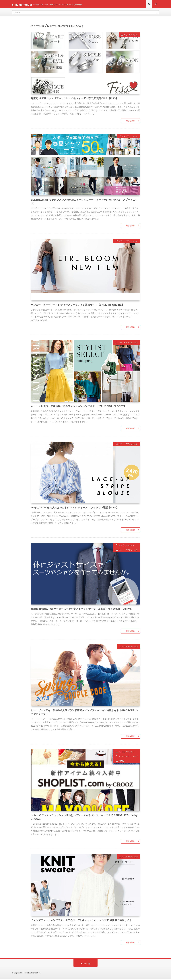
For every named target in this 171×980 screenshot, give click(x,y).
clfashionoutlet (34, 974)
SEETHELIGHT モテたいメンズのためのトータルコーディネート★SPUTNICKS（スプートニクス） (84, 203)
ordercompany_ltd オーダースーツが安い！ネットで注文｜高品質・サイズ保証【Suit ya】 (82, 610)
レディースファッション (128, 242)
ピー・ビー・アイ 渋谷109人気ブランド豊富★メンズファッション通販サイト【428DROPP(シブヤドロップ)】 (84, 713)
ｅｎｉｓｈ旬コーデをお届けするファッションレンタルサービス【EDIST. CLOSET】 (78, 407)
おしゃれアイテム (131, 36)
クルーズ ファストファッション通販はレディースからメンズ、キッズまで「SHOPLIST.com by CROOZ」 (84, 818)
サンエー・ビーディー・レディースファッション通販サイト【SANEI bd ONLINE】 (77, 306)
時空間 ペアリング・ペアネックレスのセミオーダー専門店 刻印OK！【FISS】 (74, 99)
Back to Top (86, 965)
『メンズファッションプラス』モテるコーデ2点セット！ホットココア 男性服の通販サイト (81, 921)
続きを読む (130, 122)
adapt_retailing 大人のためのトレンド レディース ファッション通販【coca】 (75, 509)
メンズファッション (130, 137)
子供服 (121, 762)
